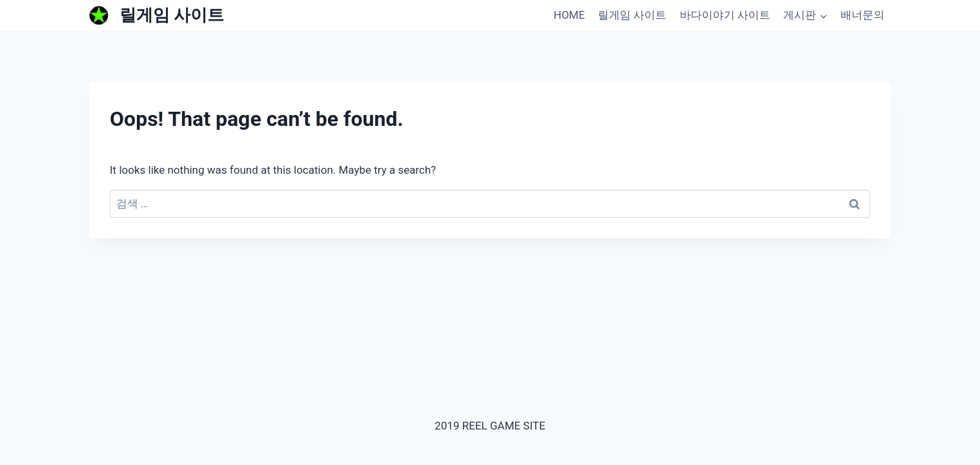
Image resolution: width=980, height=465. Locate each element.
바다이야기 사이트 (725, 15)
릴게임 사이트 (632, 15)
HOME (569, 15)
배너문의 (863, 15)
